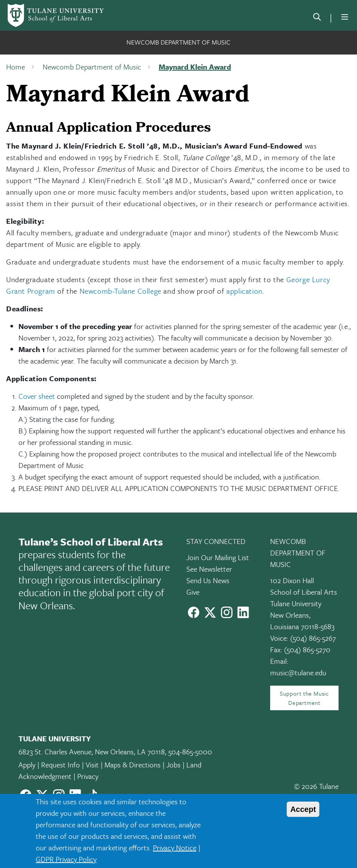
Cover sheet (37, 396)
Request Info (61, 765)
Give (193, 592)
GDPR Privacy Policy (66, 859)
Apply (27, 765)
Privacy (88, 776)
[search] (317, 18)
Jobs (174, 765)
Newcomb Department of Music (178, 42)
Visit (92, 765)
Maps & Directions (133, 765)
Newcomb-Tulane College (120, 291)
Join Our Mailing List (218, 557)
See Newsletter (209, 569)
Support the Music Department (304, 698)
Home (16, 67)
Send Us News (208, 580)
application (244, 291)
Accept (303, 809)
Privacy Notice (175, 847)
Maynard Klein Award (195, 67)
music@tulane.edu (298, 672)
